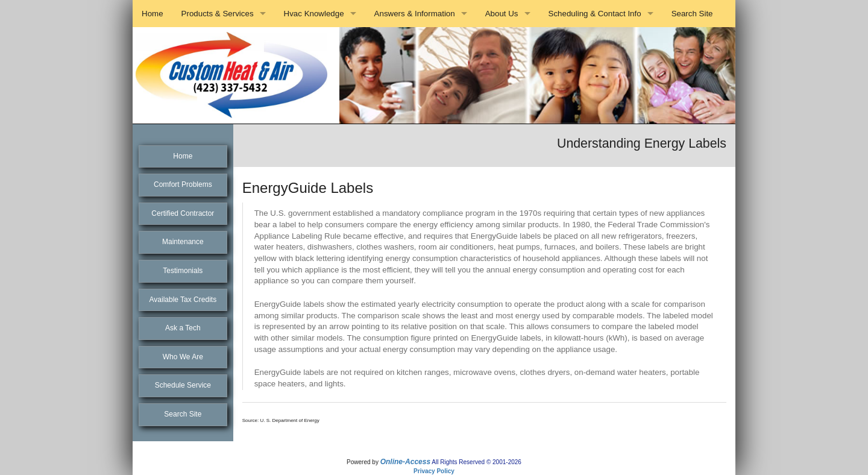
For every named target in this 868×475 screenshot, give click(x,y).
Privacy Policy (434, 471)
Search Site (692, 14)
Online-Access (405, 462)
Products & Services (218, 14)
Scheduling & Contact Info (595, 14)
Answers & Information (415, 14)
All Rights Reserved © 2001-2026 (476, 462)
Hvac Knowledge (314, 14)
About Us (502, 14)
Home (153, 14)
